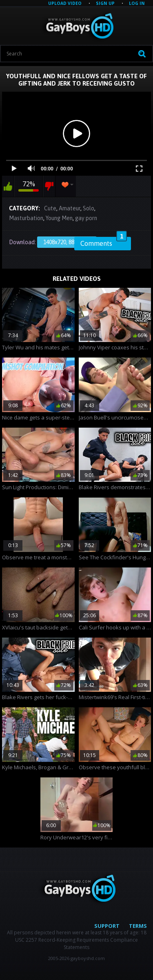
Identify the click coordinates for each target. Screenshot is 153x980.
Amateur (70, 208)
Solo (89, 208)
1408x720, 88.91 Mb (67, 242)
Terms (138, 926)
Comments (104, 242)
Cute (50, 208)
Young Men (59, 218)
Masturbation (26, 218)
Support (107, 926)
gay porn (86, 218)
